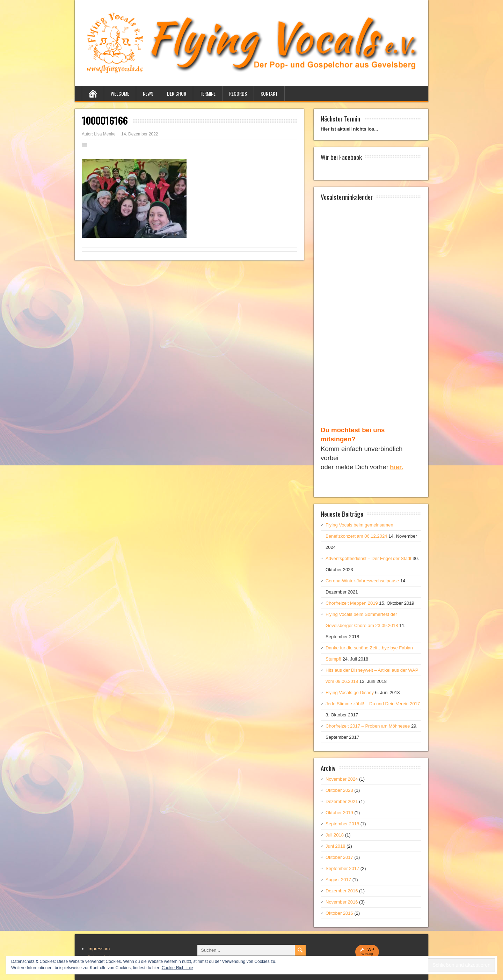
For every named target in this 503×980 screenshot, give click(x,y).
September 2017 (342, 868)
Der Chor (177, 93)
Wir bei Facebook (341, 157)
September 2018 (342, 824)
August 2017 (338, 880)
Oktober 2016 (339, 913)
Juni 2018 (335, 846)
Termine (208, 93)
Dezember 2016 (342, 891)
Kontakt (269, 93)
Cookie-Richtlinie (177, 968)
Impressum (99, 949)
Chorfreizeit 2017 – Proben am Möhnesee (368, 726)
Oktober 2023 (339, 790)
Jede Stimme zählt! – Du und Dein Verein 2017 (373, 704)
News (148, 93)
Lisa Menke (105, 134)
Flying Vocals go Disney (350, 692)
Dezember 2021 (342, 801)
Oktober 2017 (339, 857)
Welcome (120, 93)
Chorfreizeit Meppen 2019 (352, 603)
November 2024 (342, 779)
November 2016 (342, 902)
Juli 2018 (335, 835)
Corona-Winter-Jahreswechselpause (362, 581)
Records (238, 93)
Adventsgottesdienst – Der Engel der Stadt (369, 558)
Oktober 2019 (339, 813)
